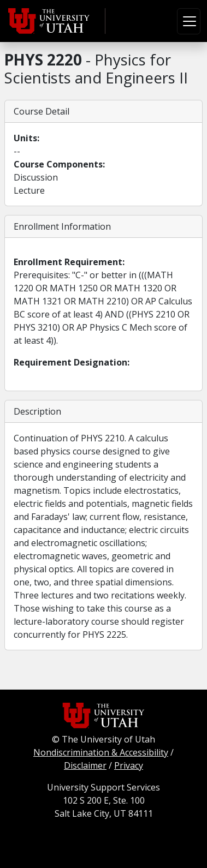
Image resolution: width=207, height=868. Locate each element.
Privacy (129, 765)
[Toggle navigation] (189, 21)
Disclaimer (85, 765)
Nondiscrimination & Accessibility (101, 752)
